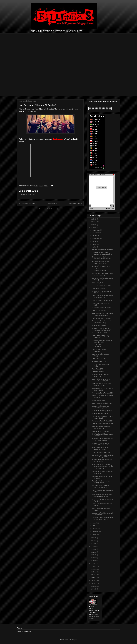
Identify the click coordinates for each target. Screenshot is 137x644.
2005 (93, 586)
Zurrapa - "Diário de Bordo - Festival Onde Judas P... (101, 444)
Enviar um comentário (28, 195)
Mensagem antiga (75, 204)
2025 (93, 222)
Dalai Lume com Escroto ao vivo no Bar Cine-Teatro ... (103, 297)
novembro (96, 233)
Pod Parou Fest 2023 (99, 361)
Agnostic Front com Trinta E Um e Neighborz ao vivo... (102, 440)
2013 (93, 563)
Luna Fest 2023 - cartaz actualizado (100, 346)
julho (94, 244)
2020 (93, 544)
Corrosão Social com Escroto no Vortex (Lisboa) (103, 279)
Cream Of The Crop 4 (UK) (101, 266)
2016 (93, 555)
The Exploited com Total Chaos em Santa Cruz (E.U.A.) (102, 496)
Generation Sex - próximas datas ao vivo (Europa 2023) (103, 456)
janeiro (95, 534)
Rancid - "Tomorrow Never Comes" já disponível (101, 486)
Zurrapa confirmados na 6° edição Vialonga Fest (101, 407)
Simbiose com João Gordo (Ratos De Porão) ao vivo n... (102, 258)
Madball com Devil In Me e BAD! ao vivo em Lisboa (103, 274)
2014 (93, 561)
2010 (93, 572)
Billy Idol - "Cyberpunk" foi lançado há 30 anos (100, 262)
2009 (93, 575)
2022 (93, 538)
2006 (93, 583)
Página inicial (53, 204)
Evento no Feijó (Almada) (100, 431)
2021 (93, 541)
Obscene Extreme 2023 (100, 288)
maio (94, 523)
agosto (95, 241)
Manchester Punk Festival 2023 (102, 421)
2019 (93, 546)
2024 (93, 225)
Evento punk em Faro (99, 325)
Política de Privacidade (24, 632)
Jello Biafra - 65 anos (99, 359)
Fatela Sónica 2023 (98, 400)
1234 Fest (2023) (98, 283)
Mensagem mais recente (28, 204)
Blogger (74, 640)
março (95, 529)
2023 (93, 228)
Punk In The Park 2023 (100, 333)
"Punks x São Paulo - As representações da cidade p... (102, 253)
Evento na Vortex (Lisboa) (100, 413)
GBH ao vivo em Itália (99, 311)
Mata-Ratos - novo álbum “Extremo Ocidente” (100, 449)
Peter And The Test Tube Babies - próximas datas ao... (103, 314)
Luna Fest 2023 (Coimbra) (101, 469)
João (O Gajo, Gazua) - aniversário (100, 350)
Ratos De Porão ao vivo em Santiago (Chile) (101, 482)
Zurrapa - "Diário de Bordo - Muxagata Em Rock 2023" (101, 329)
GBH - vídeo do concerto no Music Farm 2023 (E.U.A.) (101, 380)
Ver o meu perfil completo (94, 617)
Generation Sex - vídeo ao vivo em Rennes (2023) (102, 322)
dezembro (96, 230)
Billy (92, 606)
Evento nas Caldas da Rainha (102, 308)
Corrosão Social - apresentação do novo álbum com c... (102, 519)
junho (94, 247)
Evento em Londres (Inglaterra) (102, 411)
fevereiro (96, 531)
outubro (95, 236)
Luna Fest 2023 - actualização (102, 300)
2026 (93, 219)
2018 (93, 549)
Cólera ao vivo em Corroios (101, 452)
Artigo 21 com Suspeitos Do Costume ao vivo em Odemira (103, 465)
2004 (93, 589)
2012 (93, 566)
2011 (93, 569)
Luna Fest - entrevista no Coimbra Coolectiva (100, 270)
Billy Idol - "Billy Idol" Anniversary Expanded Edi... (103, 341)
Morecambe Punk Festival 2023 (102, 393)
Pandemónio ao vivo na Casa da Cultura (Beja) (103, 389)
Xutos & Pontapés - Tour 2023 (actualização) (102, 461)
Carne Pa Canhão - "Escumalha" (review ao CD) (103, 397)
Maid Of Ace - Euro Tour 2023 (102, 318)
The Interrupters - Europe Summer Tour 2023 (100, 375)
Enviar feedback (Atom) (54, 209)
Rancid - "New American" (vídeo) (103, 424)
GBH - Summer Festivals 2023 (102, 403)
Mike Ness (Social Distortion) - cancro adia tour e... (102, 427)
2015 (93, 558)
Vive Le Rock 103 (98, 372)
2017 (93, 552)
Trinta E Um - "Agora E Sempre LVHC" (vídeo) (102, 292)
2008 (93, 578)
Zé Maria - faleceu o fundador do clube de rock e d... (103, 385)
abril (94, 526)
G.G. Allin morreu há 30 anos (102, 286)
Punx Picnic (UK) (98, 369)
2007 (93, 580)
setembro (96, 239)
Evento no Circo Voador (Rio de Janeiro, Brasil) (102, 417)
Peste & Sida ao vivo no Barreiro (103, 249)
